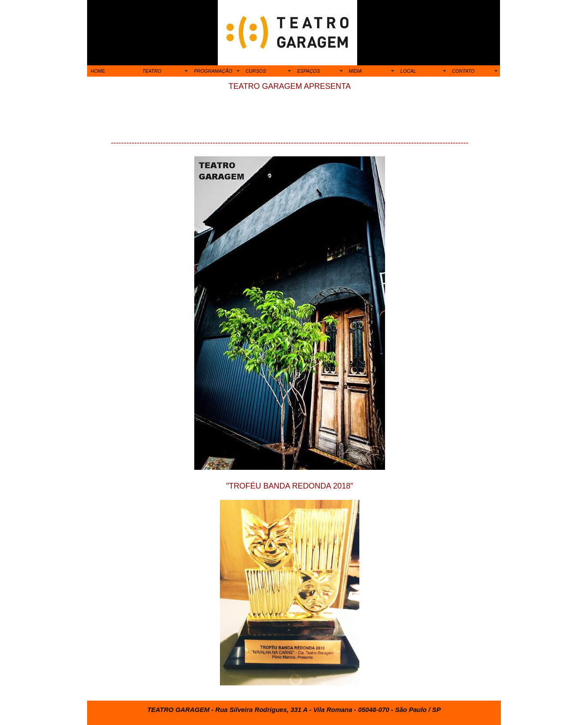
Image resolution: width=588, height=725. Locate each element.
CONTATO (463, 71)
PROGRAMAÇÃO (213, 71)
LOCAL (408, 71)
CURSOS (256, 71)
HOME (98, 71)
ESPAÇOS (308, 71)
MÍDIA (356, 71)
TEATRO (152, 71)
